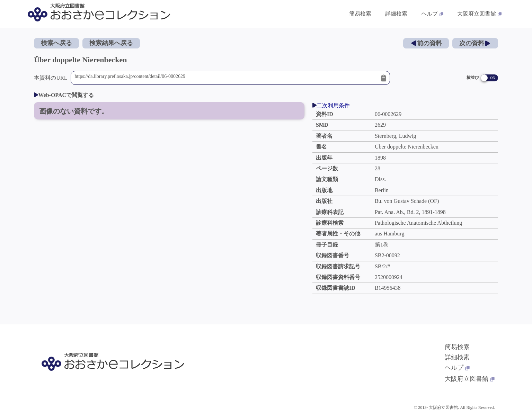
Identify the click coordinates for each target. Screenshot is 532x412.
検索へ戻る (56, 43)
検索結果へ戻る (111, 43)
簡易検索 (457, 347)
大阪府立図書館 (470, 379)
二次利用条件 (331, 105)
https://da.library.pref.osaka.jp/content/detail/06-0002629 (226, 78)
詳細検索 (457, 357)
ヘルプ (457, 368)
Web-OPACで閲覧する (64, 95)
